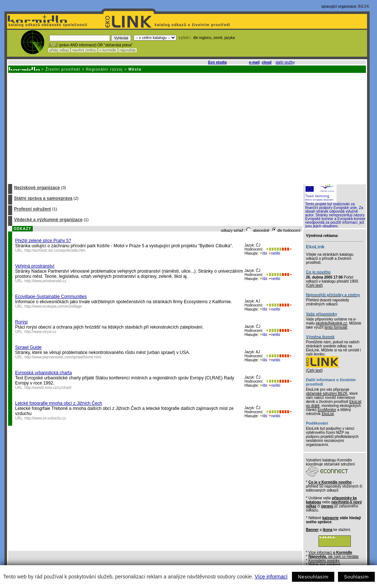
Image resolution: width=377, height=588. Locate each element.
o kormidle (108, 50)
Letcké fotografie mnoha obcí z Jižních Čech (59, 403)
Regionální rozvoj (105, 69)
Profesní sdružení (33, 209)
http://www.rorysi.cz (40, 332)
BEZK (364, 6)
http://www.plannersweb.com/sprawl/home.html (63, 357)
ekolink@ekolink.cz (332, 323)
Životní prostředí (63, 69)
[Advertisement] (186, 128)
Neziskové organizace (37, 188)
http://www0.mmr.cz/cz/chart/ (48, 388)
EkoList (328, 414)
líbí (264, 253)
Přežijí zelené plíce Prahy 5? (43, 241)
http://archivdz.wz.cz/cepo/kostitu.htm (55, 250)
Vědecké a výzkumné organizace (48, 220)
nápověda (128, 50)
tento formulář (336, 327)
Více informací (271, 577)
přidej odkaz (59, 50)
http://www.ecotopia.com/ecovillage (53, 306)
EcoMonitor (327, 410)
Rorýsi (21, 322)
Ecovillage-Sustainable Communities (51, 297)
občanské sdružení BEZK (327, 394)
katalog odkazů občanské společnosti (47, 25)
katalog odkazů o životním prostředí (193, 25)
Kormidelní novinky (324, 561)
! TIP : (53, 45)
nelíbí (274, 253)
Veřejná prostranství (35, 266)
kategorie (330, 518)
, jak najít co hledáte (334, 557)
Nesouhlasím (313, 577)
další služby (285, 62)
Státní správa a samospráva (43, 198)
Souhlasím (356, 577)
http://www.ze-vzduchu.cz (45, 418)
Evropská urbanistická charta (43, 373)
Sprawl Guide (28, 347)
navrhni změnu (84, 50)
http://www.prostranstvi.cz (45, 281)
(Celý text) (314, 285)
